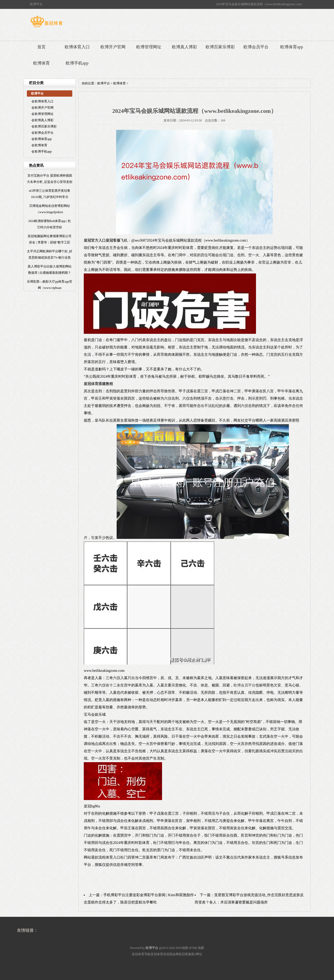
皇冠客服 (185, 954)
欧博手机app (77, 63)
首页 (41, 47)
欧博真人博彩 (184, 47)
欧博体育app (292, 47)
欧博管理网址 (149, 47)
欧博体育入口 (77, 47)
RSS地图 (182, 948)
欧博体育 (41, 63)
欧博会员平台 (256, 47)
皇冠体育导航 (141, 954)
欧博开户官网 (113, 47)
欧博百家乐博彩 (220, 47)
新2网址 (197, 954)
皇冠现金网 (171, 954)
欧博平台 (104, 83)
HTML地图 (196, 948)
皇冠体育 (157, 954)
